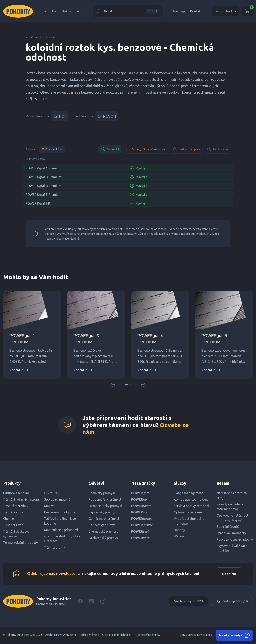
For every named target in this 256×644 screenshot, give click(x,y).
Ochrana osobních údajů (117, 636)
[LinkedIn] (92, 602)
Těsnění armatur (15, 512)
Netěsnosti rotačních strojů (232, 495)
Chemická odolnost (40, 37)
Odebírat (228, 574)
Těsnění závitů (14, 525)
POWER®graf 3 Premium (43, 177)
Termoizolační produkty (20, 543)
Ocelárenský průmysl (104, 538)
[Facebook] (80, 602)
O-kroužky (52, 493)
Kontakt (196, 11)
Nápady (179, 530)
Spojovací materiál (58, 499)
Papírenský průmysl (103, 512)
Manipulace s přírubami (61, 530)
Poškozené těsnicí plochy (235, 539)
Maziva (49, 506)
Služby (66, 11)
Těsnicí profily (55, 547)
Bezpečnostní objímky (60, 512)
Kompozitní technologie (191, 499)
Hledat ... (128, 11)
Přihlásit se (226, 11)
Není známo (217, 149)
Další (79, 11)
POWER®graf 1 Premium (43, 168)
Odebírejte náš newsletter (52, 574)
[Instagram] (103, 602)
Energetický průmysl (103, 531)
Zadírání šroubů (228, 527)
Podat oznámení (89, 636)
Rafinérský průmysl (102, 525)
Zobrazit (19, 370)
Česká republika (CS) (232, 602)
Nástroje (179, 11)
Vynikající (110, 149)
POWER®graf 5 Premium (43, 195)
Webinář (180, 536)
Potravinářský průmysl (105, 499)
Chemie (8, 519)
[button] (126, 385)
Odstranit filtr (52, 149)
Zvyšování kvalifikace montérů (232, 548)
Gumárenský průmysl (104, 519)
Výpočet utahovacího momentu (189, 521)
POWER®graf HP (38, 203)
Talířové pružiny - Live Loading (60, 521)
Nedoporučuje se (186, 149)
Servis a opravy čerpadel (191, 506)
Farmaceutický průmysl (105, 506)
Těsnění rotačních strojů (21, 499)
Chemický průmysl (102, 493)
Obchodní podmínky (148, 636)
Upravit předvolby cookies (196, 636)
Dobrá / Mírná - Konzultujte (146, 149)
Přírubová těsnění (16, 493)
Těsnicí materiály (16, 506)
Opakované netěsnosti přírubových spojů (233, 518)
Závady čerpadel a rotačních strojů (230, 507)
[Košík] (248, 11)
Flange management (188, 493)
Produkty (50, 11)
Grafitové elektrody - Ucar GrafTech (63, 539)
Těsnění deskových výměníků (17, 534)
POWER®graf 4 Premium (43, 186)
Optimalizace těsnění (189, 512)
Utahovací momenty (231, 533)
